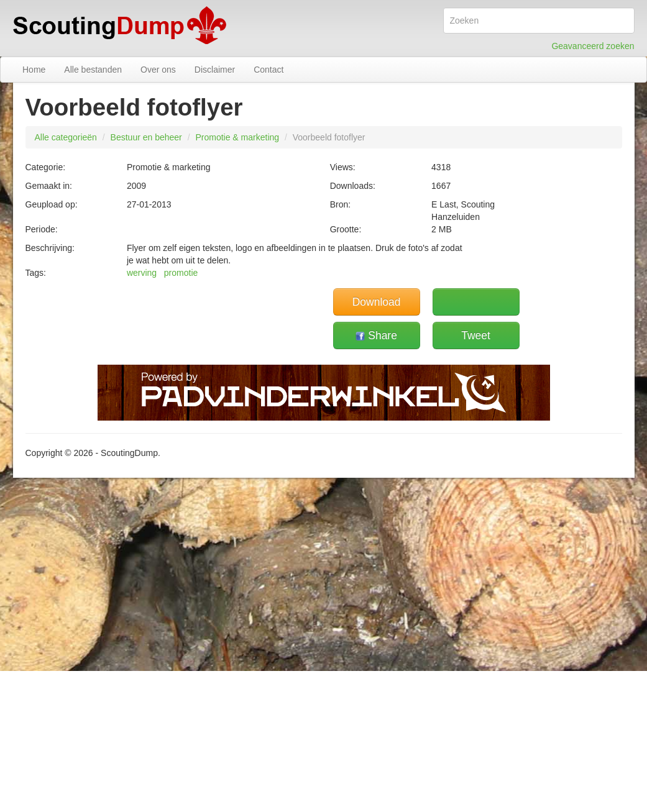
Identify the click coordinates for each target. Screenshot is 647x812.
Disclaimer (215, 70)
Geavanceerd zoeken (593, 46)
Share (376, 335)
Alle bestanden (93, 70)
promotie (181, 273)
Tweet (476, 335)
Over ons (158, 70)
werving (142, 273)
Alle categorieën (66, 137)
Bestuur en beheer (146, 137)
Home (34, 70)
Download (377, 302)
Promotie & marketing (237, 137)
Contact (268, 70)
